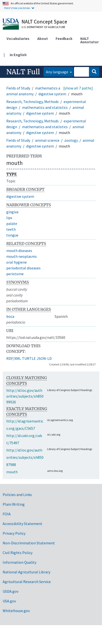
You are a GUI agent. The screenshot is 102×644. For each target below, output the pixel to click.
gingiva (12, 212)
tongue (12, 235)
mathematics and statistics (58, 88)
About (43, 38)
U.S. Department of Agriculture (43, 27)
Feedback (64, 38)
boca (10, 316)
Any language (57, 72)
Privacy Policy (14, 533)
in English (18, 55)
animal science (47, 140)
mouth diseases (19, 251)
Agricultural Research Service (27, 582)
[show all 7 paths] (78, 88)
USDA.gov (11, 591)
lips (9, 218)
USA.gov (9, 601)
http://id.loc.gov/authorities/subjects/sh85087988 (25, 457)
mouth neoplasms (22, 256)
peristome (15, 274)
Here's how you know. (17, 8)
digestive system (52, 94)
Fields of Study (18, 88)
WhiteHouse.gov (16, 611)
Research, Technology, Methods (33, 102)
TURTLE (29, 358)
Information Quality (19, 562)
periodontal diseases (23, 268)
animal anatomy (20, 94)
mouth (12, 472)
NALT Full (23, 72)
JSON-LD (44, 358)
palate (12, 223)
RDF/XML (14, 358)
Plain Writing (14, 504)
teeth (11, 229)
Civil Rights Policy (18, 553)
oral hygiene (17, 262)
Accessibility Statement (22, 524)
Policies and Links (17, 495)
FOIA (7, 514)
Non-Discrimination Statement (29, 543)
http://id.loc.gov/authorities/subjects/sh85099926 (25, 396)
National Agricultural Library (26, 572)
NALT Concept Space (44, 22)
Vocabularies (18, 38)
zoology (71, 140)
